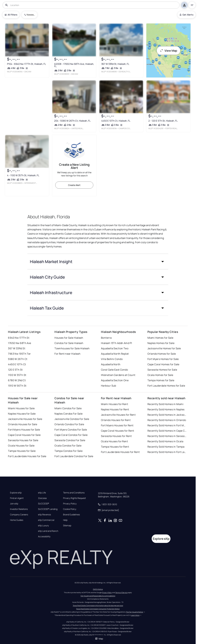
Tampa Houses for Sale (22, 451)
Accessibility (44, 536)
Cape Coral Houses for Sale (24, 435)
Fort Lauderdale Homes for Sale (166, 386)
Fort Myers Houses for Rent (117, 425)
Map (99, 639)
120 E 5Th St (15, 370)
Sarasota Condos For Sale (70, 440)
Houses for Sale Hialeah (69, 338)
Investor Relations (19, 509)
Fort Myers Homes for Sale (163, 359)
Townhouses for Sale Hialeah (72, 348)
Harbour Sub (109, 386)
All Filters (11, 15)
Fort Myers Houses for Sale (24, 430)
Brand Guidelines (71, 515)
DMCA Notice (98, 589)
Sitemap (67, 526)
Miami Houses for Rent (114, 404)
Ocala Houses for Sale (21, 446)
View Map (169, 51)
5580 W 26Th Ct (18, 359)
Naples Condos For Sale (69, 414)
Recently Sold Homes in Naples (166, 409)
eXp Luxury (43, 526)
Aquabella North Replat (115, 354)
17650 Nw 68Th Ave (19, 343)
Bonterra (106, 338)
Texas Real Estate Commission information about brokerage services (98, 606)
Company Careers (19, 515)
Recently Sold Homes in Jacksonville (167, 415)
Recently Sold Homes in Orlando (167, 420)
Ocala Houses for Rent (114, 441)
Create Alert (74, 185)
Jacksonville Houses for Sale (25, 419)
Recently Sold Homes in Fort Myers (167, 425)
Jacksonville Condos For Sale (72, 419)
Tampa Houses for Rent (115, 447)
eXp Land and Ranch (48, 531)
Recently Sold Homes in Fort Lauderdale (167, 452)
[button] (98, 262)
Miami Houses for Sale (21, 408)
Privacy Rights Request (74, 498)
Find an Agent (17, 498)
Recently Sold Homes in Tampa (166, 447)
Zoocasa (42, 498)
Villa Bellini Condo (112, 359)
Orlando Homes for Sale (162, 354)
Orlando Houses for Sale (23, 424)
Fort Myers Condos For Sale (71, 430)
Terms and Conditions (74, 493)
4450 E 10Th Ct (17, 364)
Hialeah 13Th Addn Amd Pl (117, 343)
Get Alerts (186, 15)
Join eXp (14, 504)
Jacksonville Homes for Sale (164, 348)
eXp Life (42, 493)
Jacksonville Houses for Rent (118, 415)
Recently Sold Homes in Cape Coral (167, 431)
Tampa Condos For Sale (68, 451)
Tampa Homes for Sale (161, 380)
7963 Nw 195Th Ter (19, 354)
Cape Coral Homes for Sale (163, 364)
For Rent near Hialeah (67, 354)
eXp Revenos (44, 515)
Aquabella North (111, 364)
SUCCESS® (44, 504)
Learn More (135, 615)
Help (65, 520)
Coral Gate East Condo (114, 370)
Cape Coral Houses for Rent (117, 431)
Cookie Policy (70, 509)
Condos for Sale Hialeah (69, 343)
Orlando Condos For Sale (69, 424)
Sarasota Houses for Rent (116, 436)
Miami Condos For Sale (68, 408)
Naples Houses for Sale (22, 414)
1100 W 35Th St (17, 375)
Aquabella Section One (115, 380)
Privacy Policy (70, 504)
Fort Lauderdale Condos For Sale (74, 456)
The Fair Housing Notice (134, 612)
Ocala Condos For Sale (68, 446)
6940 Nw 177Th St (19, 338)
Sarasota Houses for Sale (23, 440)
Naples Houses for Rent (115, 409)
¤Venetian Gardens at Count (118, 375)
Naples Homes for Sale (161, 343)
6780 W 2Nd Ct (17, 380)
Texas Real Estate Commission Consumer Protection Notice (98, 609)
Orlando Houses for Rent (116, 420)
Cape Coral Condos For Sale (71, 435)
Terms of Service (121, 593)
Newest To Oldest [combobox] (31, 15)
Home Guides (17, 520)
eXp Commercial (46, 520)
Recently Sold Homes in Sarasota (167, 436)
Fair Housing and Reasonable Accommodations (98, 596)
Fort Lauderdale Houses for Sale (27, 456)
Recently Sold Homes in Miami (165, 404)
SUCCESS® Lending (48, 509)
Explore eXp (16, 493)
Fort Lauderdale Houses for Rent (120, 452)
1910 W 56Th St (17, 386)
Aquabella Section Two (115, 348)
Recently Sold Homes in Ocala (165, 441)
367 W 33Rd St (17, 348)
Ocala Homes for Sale (160, 375)
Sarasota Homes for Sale (162, 370)
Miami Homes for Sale (160, 338)
